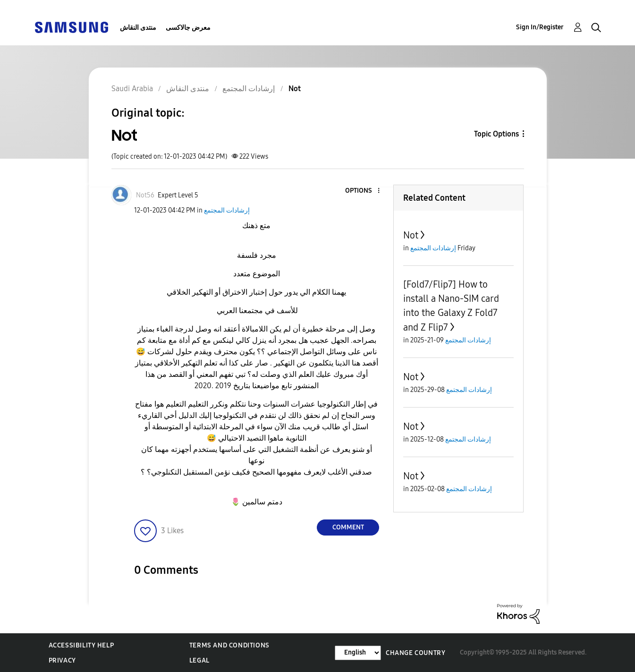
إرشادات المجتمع (227, 210)
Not (411, 235)
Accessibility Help (81, 645)
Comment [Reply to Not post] (348, 527)
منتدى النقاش (138, 28)
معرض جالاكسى (188, 28)
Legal (199, 660)
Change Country (415, 653)
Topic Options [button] (496, 134)
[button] (363, 191)
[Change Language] (358, 653)
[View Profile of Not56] (145, 195)
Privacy (62, 660)
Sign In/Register (540, 27)
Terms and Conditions (229, 645)
